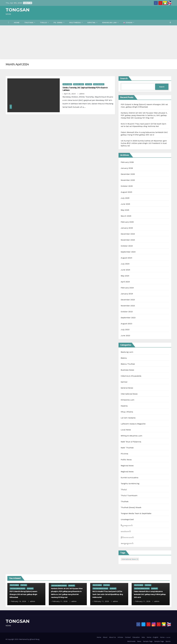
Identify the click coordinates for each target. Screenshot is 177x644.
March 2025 (126, 216)
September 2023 (128, 318)
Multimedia (76, 23)
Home (17, 23)
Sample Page (148, 641)
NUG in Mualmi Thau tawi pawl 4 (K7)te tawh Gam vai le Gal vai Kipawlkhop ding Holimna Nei (108, 594)
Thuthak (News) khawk (131, 507)
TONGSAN (18, 10)
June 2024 (126, 270)
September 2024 (128, 252)
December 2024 (128, 234)
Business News (127, 370)
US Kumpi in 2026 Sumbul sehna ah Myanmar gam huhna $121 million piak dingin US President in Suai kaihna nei (144, 143)
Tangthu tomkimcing (130, 484)
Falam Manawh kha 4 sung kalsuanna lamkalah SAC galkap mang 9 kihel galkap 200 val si (150, 594)
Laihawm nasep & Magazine (133, 424)
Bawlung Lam (127, 352)
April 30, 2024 (70, 94)
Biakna (124, 358)
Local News (126, 430)
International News (129, 394)
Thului (44, 23)
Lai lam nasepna (128, 418)
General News (127, 388)
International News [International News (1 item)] (130, 559)
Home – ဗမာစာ (165, 637)
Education (136, 637)
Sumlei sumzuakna (130, 478)
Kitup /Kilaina (127, 412)
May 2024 (125, 276)
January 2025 (127, 228)
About (105, 637)
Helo (143, 637)
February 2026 (127, 162)
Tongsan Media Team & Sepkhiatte (136, 513)
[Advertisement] (88, 42)
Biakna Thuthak (128, 364)
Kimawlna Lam (110, 23)
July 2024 (125, 264)
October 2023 (127, 312)
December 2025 (128, 174)
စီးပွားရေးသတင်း (127, 525)
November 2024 (128, 240)
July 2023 (125, 330)
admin (81, 94)
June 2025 (125, 204)
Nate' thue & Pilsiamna (131, 442)
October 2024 (127, 246)
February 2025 (127, 222)
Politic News (67, 84)
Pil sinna (59, 23)
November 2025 (128, 180)
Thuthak (30, 23)
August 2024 (126, 258)
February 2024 (127, 288)
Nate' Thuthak (127, 448)
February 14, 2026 (19, 601)
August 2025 (126, 192)
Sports (168, 641)
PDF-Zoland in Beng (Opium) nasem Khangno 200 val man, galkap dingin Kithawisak (23, 594)
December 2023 (128, 300)
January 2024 (127, 294)
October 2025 (127, 186)
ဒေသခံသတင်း (126, 531)
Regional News (79, 84)
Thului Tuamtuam (129, 495)
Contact (128, 637)
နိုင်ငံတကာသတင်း (127, 537)
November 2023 (128, 306)
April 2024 (125, 282)
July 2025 (125, 198)
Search (124, 79)
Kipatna (92, 23)
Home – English (153, 637)
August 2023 (126, 324)
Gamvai (124, 382)
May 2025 (125, 210)
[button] (170, 23)
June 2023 (125, 336)
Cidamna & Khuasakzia (131, 376)
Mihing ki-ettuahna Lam (131, 436)
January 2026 (127, 168)
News (139, 641)
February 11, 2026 (60, 601)
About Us (112, 637)
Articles (120, 637)
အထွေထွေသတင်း (127, 543)
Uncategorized (99, 84)
